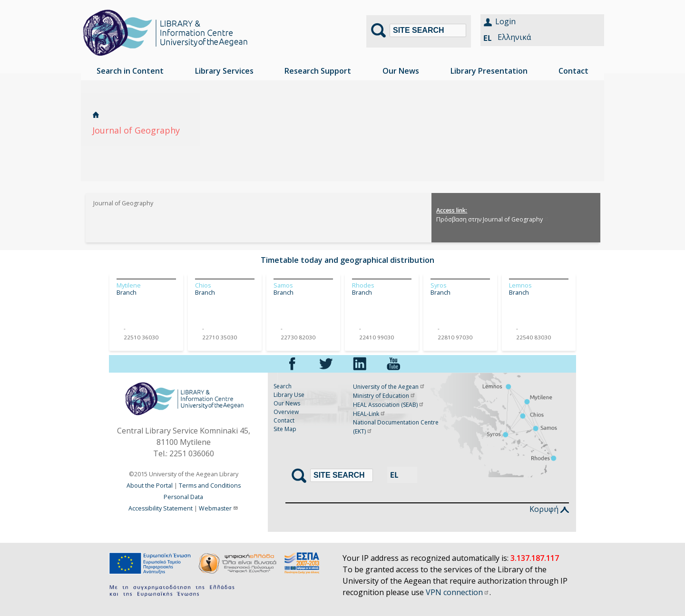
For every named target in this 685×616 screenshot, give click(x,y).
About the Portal (150, 486)
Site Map (285, 429)
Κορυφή (549, 509)
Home (96, 115)
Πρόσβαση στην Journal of (493, 219)
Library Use (289, 395)
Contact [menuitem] (573, 71)
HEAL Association (389, 405)
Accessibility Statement (161, 508)
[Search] (428, 30)
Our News (287, 403)
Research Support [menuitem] (318, 71)
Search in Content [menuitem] (130, 71)
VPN (458, 592)
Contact (284, 420)
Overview (286, 412)
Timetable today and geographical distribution (347, 260)
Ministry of (384, 396)
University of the (389, 387)
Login (505, 21)
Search (283, 386)
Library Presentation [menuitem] (489, 71)
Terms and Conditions (210, 486)
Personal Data (183, 497)
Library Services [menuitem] (224, 71)
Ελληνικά (514, 37)
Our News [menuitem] (401, 71)
